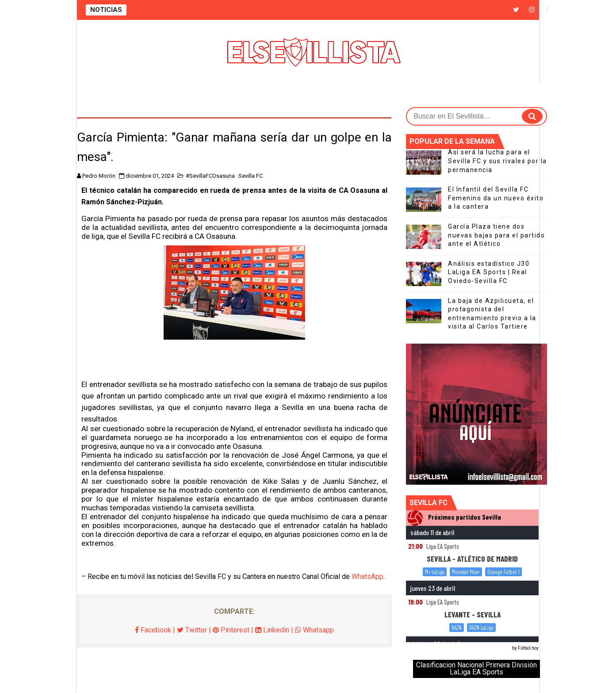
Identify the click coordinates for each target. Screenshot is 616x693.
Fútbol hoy (528, 648)
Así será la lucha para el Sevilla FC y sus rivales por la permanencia (497, 161)
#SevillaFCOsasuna (210, 176)
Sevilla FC (251, 176)
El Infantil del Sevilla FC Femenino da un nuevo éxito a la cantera (496, 198)
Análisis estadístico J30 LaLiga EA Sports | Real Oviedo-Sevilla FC (489, 272)
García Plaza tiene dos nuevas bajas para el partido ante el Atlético (496, 235)
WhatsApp (367, 576)
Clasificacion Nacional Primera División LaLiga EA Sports (476, 668)
